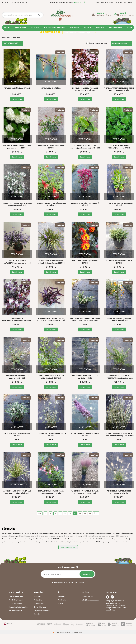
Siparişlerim (100, 2)
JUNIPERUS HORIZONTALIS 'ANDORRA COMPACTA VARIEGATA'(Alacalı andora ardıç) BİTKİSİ (85, 329)
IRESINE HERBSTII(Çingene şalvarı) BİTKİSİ (85, 214)
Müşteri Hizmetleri (111, 2)
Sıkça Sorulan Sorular (42, 620)
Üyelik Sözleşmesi (16, 610)
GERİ (40, 523)
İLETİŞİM (129, 28)
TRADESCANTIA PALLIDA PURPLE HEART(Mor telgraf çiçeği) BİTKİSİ (51, 329)
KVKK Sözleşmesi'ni (61, 592)
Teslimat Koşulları (16, 606)
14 (85, 523)
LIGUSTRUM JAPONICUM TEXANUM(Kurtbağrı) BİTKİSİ (119, 156)
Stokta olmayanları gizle (97, 53)
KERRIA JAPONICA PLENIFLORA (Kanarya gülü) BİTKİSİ (119, 329)
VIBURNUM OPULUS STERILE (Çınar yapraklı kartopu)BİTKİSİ (17, 156)
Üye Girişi (61, 606)
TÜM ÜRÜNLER (74, 28)
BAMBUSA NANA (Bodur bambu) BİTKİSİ (119, 272)
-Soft (56, 642)
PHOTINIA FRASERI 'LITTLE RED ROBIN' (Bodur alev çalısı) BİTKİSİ (119, 99)
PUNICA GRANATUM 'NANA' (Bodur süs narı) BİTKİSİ (51, 214)
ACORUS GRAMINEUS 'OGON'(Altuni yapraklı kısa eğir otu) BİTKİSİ (17, 502)
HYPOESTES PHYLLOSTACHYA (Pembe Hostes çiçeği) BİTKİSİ (17, 214)
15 (90, 523)
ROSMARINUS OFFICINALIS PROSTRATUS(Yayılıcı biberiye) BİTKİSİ (119, 387)
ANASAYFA (7, 28)
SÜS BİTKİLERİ (35, 28)
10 (65, 523)
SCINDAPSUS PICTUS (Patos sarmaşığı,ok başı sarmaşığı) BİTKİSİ (85, 156)
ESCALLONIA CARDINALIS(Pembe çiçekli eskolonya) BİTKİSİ (51, 502)
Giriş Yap (100, 15)
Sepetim (37, 624)
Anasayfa (5, 47)
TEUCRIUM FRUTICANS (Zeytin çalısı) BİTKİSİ (51, 444)
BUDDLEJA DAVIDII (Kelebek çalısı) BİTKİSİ (85, 444)
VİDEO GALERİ (100, 28)
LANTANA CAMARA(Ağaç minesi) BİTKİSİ (85, 272)
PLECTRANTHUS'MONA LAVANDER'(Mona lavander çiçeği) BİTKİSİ (17, 272)
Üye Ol (109, 15)
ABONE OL (87, 584)
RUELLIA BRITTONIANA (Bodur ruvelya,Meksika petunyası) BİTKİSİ (51, 272)
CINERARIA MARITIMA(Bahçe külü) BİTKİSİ (17, 444)
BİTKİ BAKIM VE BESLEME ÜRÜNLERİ (55, 28)
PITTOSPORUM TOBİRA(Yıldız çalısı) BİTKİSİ (119, 214)
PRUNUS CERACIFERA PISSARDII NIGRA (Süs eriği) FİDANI (85, 99)
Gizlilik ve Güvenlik (16, 620)
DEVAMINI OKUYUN (68, 557)
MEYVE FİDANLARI (21, 28)
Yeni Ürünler (38, 610)
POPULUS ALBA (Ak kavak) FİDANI (17, 98)
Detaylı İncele (17, 109)
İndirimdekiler (39, 613)
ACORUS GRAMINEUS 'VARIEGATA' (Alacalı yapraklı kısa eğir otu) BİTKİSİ (119, 444)
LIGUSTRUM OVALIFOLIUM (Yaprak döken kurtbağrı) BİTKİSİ (51, 387)
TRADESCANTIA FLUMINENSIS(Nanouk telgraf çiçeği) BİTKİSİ (17, 329)
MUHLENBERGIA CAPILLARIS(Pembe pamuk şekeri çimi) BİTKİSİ (85, 502)
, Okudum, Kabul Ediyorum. (68, 592)
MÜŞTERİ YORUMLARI (116, 28)
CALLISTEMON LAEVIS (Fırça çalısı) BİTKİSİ (51, 156)
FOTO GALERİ (88, 28)
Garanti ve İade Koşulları (18, 617)
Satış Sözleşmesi (16, 613)
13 (80, 523)
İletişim (60, 613)
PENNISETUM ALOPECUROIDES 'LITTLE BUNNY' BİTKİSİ (119, 502)
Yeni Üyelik (62, 610)
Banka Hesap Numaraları (126, 2)
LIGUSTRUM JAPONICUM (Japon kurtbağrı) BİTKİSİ (85, 387)
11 (70, 523)
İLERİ (96, 523)
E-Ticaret (61, 642)
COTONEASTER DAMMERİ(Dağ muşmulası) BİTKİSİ (17, 387)
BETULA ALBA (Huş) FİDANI (51, 98)
